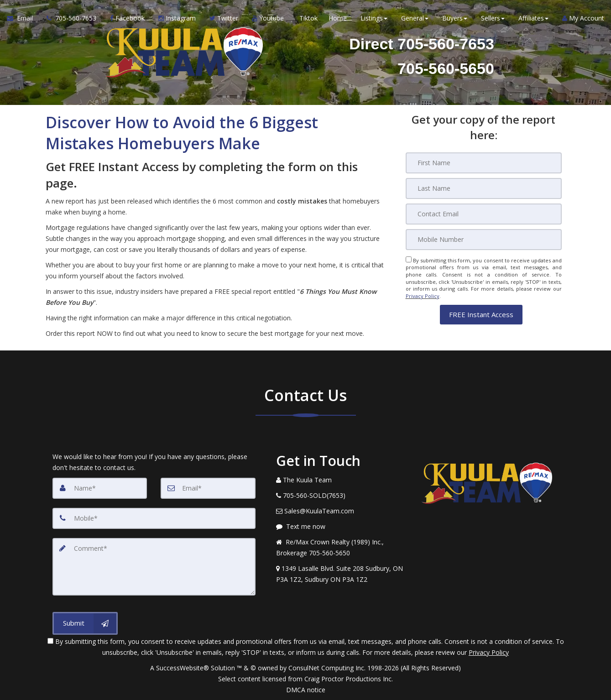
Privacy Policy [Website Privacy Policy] (423, 296)
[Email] (484, 214)
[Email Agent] (23, 18)
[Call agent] (71, 18)
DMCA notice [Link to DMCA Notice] (306, 690)
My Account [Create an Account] (583, 18)
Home (338, 18)
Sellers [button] (493, 18)
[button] (481, 314)
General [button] (415, 18)
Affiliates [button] (533, 18)
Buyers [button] (455, 18)
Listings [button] (374, 18)
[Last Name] (484, 188)
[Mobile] (484, 240)
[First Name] (484, 163)
